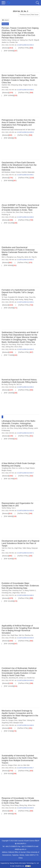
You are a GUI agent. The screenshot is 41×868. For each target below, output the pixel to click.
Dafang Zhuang (28, 428)
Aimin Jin (28, 257)
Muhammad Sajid (8, 130)
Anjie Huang (19, 299)
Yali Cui (4, 548)
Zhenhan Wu (11, 212)
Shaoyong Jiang (17, 85)
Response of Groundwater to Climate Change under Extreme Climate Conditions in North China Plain (20, 801)
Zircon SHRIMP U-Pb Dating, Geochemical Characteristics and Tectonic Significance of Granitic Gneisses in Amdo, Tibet (20, 208)
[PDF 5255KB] (9, 51)
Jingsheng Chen (7, 723)
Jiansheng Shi (13, 678)
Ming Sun (5, 344)
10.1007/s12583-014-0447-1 (25, 553)
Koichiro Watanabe (28, 172)
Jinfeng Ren (10, 347)
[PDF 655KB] (8, 265)
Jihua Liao (20, 344)
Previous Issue (24, 15)
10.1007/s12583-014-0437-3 (25, 433)
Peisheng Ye (6, 215)
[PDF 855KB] (8, 181)
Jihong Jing (23, 805)
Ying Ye (34, 257)
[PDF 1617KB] (9, 479)
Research (5, 24)
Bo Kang (5, 384)
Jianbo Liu (5, 42)
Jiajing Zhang (28, 299)
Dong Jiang (18, 428)
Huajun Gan (29, 344)
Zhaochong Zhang (8, 299)
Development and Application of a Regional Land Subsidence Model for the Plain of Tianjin (20, 543)
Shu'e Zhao (18, 347)
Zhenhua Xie (29, 635)
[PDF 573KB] (8, 731)
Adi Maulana (6, 172)
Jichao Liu (22, 678)
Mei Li (4, 257)
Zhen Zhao (19, 212)
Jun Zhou (10, 428)
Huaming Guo (17, 590)
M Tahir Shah (30, 130)
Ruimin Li (33, 590)
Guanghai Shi (13, 297)
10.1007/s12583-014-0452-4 (25, 511)
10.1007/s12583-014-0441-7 (25, 768)
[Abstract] (5, 48)
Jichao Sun (31, 805)
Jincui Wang (14, 805)
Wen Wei (26, 765)
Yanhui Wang (6, 508)
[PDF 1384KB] (9, 393)
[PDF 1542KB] (9, 644)
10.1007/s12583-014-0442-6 (25, 638)
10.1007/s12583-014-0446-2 (25, 680)
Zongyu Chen (13, 720)
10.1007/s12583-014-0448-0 (25, 217)
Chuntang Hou (7, 593)
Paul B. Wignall (34, 40)
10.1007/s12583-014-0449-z (25, 175)
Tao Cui (19, 384)
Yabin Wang (27, 548)
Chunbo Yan (14, 42)
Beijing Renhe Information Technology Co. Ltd (24, 863)
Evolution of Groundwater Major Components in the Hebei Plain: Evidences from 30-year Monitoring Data (20, 586)
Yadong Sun (24, 40)
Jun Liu (20, 765)
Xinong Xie (12, 384)
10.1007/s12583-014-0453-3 (25, 260)
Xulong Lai (15, 40)
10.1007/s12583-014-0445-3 (25, 595)
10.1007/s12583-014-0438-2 (25, 90)
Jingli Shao (18, 548)
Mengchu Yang (23, 297)
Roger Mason (30, 468)
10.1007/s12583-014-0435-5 (25, 132)
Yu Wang (26, 590)
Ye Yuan (4, 297)
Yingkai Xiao (27, 85)
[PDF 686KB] (8, 516)
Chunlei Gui (31, 678)
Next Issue (35, 15)
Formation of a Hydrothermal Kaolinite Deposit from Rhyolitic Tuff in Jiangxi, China (18, 292)
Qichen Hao (6, 635)
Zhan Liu (15, 468)
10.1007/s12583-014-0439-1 (25, 302)
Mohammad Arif (20, 130)
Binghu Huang (7, 470)
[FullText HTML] (24, 48)
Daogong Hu (28, 212)
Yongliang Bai (6, 468)
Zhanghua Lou (11, 257)
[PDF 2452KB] (9, 308)
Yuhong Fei (31, 720)
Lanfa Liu (22, 468)
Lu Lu (4, 212)
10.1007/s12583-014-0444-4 (25, 45)
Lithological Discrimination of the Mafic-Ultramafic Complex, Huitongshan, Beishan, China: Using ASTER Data (19, 423)
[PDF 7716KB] (9, 355)
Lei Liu (4, 428)
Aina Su (4, 765)
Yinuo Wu (32, 297)
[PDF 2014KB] (9, 601)
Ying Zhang (6, 805)
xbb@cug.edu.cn (20, 849)
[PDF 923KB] (8, 559)
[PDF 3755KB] (9, 439)
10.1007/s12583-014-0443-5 (25, 808)
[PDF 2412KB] (9, 223)
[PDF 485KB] (8, 138)
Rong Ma (5, 678)
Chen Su (10, 548)
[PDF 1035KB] (9, 95)
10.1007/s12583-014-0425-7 (25, 473)
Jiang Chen (22, 720)
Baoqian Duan (18, 723)
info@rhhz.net (20, 866)
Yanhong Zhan (7, 590)
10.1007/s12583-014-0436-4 (25, 387)
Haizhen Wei (6, 85)
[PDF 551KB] (8, 774)
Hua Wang (12, 344)
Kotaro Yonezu (16, 172)
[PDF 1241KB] (9, 686)
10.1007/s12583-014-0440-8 (25, 725)
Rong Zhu (20, 257)
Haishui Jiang (6, 40)
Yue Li (14, 508)
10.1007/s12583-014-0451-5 (25, 349)
